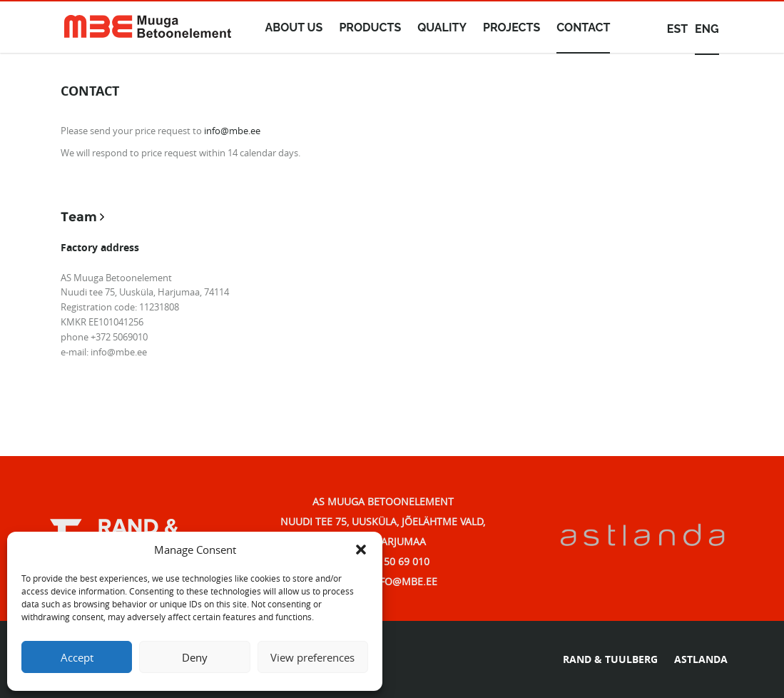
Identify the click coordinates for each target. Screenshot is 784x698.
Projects (511, 27)
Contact (583, 27)
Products (370, 27)
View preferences (312, 657)
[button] (361, 550)
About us (294, 27)
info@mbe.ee (232, 131)
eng (707, 29)
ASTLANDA (701, 659)
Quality (442, 27)
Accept (77, 657)
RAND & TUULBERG (610, 659)
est (677, 29)
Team (79, 217)
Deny (195, 657)
